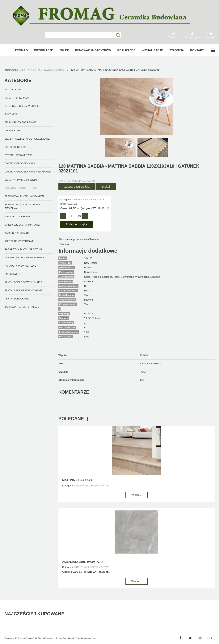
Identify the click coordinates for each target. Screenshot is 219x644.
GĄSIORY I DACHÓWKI (18, 216)
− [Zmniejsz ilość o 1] (63, 216)
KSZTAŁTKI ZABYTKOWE (19, 241)
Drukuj (106, 187)
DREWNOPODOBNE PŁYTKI (21, 188)
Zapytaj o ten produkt (77, 187)
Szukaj (118, 35)
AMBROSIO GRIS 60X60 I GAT (83, 562)
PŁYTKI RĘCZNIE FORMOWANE (23, 290)
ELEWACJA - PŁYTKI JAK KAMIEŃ (24, 196)
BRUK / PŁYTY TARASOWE (20, 122)
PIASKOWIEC (12, 274)
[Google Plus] (210, 638)
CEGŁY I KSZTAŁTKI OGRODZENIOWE (27, 139)
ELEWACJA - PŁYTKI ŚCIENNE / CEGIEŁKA (23, 206)
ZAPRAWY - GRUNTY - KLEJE (22, 307)
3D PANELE (11, 114)
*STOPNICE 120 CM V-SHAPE (22, 106)
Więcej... (137, 495)
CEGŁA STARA (13, 131)
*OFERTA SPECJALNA (17, 98)
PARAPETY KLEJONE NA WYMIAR (25, 258)
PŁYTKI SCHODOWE (17, 299)
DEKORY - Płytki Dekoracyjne (21, 180)
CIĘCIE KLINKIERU (16, 147)
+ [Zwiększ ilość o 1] (85, 216)
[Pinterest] (200, 638)
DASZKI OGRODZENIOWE (20, 163)
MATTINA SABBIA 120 (77, 480)
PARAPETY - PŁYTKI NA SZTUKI (23, 249)
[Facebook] (181, 638)
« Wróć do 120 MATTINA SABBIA (77, 181)
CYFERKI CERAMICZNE (19, 155)
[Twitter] (190, 638)
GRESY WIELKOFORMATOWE (22, 225)
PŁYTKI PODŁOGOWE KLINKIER (23, 282)
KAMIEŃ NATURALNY (17, 233)
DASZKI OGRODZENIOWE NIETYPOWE (28, 172)
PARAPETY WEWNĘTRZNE (20, 266)
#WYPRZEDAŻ (13, 89)
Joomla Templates (64, 638)
